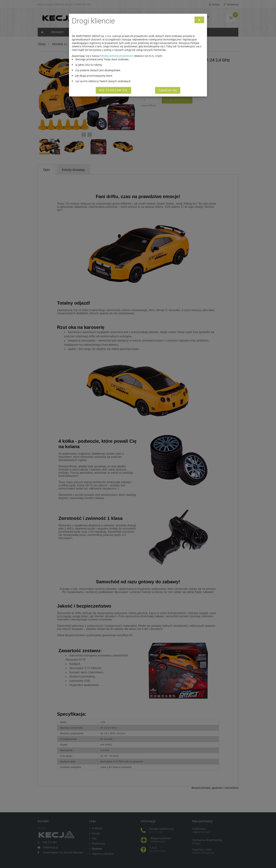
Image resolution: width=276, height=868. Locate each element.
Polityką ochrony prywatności (117, 56)
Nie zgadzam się (113, 90)
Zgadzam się (168, 90)
